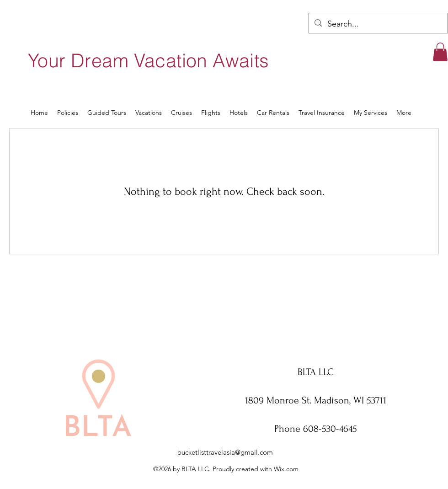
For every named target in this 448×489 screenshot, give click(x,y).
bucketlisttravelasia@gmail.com (225, 452)
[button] (440, 52)
